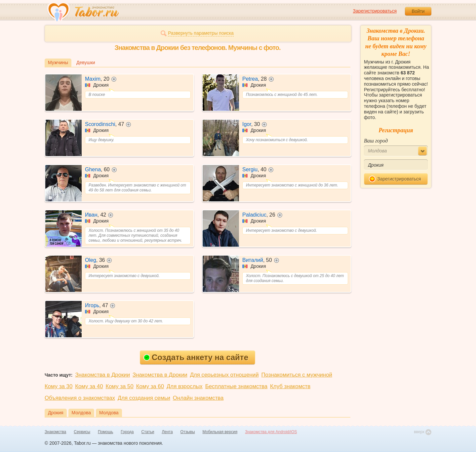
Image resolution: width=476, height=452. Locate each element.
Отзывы (188, 432)
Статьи (148, 432)
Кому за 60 (150, 386)
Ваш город (376, 141)
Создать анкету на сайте (196, 357)
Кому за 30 (59, 386)
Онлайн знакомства (198, 398)
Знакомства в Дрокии (102, 375)
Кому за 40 (89, 386)
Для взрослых (185, 386)
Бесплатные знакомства (236, 386)
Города (127, 432)
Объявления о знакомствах (80, 398)
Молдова (81, 413)
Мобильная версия (220, 432)
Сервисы (82, 432)
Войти (418, 11)
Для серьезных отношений (224, 375)
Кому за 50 (120, 386)
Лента (167, 432)
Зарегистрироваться (375, 11)
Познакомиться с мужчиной (297, 375)
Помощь (105, 432)
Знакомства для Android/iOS (271, 432)
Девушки (86, 62)
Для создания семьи (144, 398)
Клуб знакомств (290, 386)
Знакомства (55, 432)
